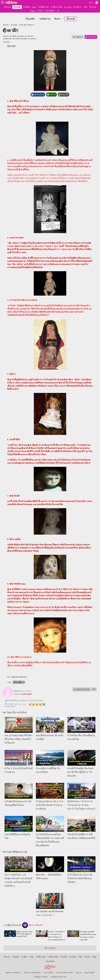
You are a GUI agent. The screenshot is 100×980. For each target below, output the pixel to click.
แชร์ (78, 35)
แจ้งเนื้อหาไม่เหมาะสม (58, 975)
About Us (79, 971)
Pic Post (68, 7)
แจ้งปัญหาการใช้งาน (41, 975)
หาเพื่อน (27, 7)
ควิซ (85, 7)
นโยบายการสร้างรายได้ (64, 971)
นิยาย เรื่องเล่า (33, 924)
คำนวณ (93, 7)
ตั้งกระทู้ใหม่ (50, 946)
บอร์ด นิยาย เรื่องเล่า (26, 23)
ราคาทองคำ (50, 11)
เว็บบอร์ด (17, 7)
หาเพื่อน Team (57, 7)
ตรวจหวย (77, 7)
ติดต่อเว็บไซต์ (89, 971)
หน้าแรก (7, 7)
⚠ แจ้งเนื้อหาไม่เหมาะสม (82, 688)
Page (33, 11)
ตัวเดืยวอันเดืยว (27, 693)
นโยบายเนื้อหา (48, 971)
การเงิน (40, 11)
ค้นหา (57, 17)
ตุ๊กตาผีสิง (18, 681)
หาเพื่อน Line (44, 7)
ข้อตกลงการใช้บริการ (13, 971)
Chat (34, 7)
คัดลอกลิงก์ (91, 35)
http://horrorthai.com (19, 675)
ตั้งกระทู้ (71, 17)
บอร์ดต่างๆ (45, 17)
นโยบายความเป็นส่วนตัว (32, 971)
